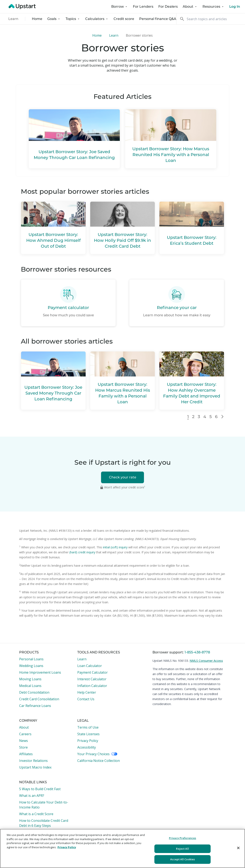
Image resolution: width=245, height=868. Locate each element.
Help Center (87, 692)
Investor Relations (33, 761)
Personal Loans (31, 659)
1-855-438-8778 (197, 652)
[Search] (211, 19)
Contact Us (86, 699)
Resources (213, 7)
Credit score (124, 19)
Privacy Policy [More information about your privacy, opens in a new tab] (67, 847)
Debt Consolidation (34, 692)
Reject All (182, 849)
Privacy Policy (88, 741)
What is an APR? (32, 796)
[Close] (238, 848)
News (24, 741)
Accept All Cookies (182, 859)
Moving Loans (30, 679)
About (190, 7)
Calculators (97, 19)
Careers (25, 734)
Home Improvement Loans (40, 672)
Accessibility (87, 747)
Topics (73, 19)
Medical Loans (30, 686)
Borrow (120, 7)
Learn (13, 19)
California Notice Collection (99, 761)
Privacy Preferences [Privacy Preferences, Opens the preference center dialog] (182, 838)
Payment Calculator (92, 672)
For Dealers (168, 7)
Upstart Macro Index (35, 767)
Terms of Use (88, 727)
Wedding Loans (31, 666)
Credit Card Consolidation (39, 699)
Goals (54, 19)
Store (23, 747)
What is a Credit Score (36, 814)
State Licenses (88, 734)
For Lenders (143, 7)
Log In (235, 7)
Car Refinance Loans (35, 706)
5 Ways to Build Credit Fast (40, 789)
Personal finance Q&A (158, 19)
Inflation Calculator (92, 686)
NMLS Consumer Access (206, 661)
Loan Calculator (90, 666)
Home (37, 19)
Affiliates (26, 754)
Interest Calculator (92, 679)
